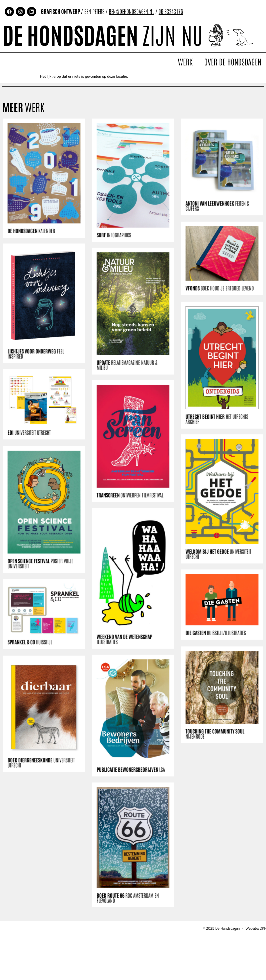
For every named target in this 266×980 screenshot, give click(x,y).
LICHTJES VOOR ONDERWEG (43, 369)
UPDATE (127, 378)
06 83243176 (171, 11)
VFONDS (213, 316)
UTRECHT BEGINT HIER (211, 456)
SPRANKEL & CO (38, 666)
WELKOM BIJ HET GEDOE (212, 581)
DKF (263, 942)
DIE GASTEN (209, 660)
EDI (37, 447)
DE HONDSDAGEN (39, 252)
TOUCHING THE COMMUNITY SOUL (209, 772)
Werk (185, 61)
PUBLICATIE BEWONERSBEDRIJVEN (131, 760)
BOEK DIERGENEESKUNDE (48, 796)
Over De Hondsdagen (233, 61)
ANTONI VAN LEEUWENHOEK (211, 230)
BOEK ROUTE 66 (128, 881)
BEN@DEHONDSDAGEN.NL (131, 11)
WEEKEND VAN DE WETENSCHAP (125, 637)
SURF (115, 256)
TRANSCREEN (130, 501)
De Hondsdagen (103, 34)
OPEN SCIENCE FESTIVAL (48, 586)
